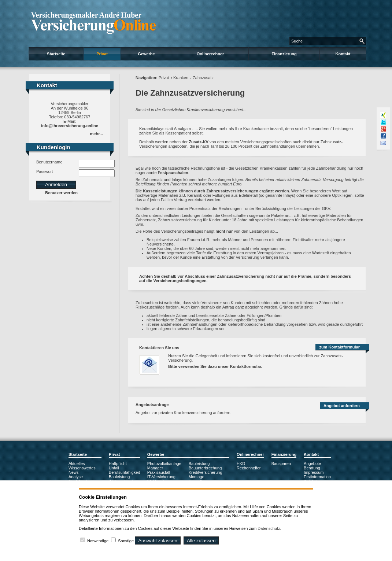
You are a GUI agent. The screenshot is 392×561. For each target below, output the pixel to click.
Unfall (114, 468)
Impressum (314, 472)
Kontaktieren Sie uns (159, 348)
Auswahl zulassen (158, 541)
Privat (102, 54)
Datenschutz (269, 528)
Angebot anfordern (342, 406)
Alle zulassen (201, 541)
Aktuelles (77, 464)
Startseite (56, 54)
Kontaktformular (246, 366)
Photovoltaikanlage (164, 464)
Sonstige (126, 541)
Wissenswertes (82, 468)
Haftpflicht (118, 464)
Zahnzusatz (203, 78)
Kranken (181, 78)
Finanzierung (284, 54)
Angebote (312, 464)
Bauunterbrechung (205, 468)
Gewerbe (146, 54)
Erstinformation (317, 477)
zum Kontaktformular (339, 347)
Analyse (76, 477)
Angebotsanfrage (152, 405)
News (74, 472)
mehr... (97, 134)
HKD (241, 464)
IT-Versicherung (161, 477)
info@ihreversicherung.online (70, 126)
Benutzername (49, 162)
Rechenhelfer (249, 468)
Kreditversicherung (206, 472)
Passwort (45, 171)
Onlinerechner (210, 54)
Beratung (312, 468)
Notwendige (98, 541)
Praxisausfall (159, 472)
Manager (155, 468)
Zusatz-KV (199, 142)
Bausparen (281, 464)
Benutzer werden (61, 193)
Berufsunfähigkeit (124, 472)
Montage (197, 477)
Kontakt (343, 54)
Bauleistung (119, 477)
